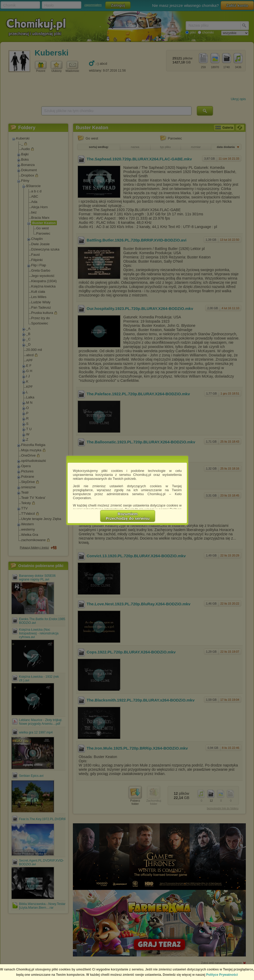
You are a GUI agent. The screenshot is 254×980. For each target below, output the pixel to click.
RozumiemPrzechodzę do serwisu (128, 516)
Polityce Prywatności (222, 975)
